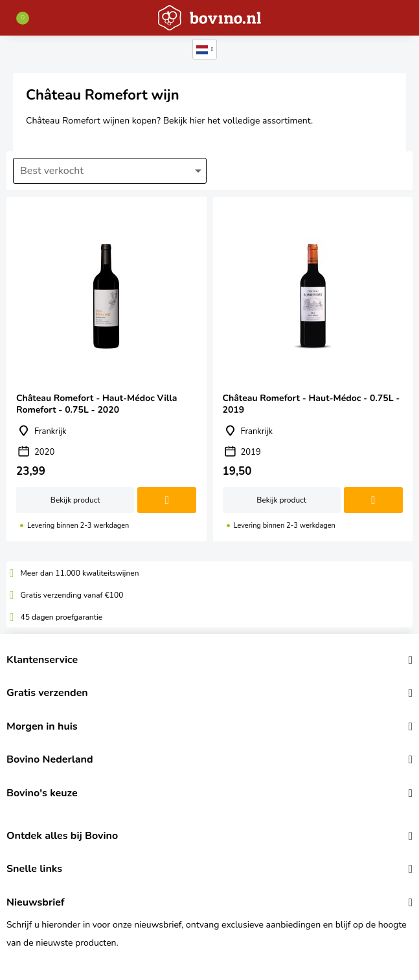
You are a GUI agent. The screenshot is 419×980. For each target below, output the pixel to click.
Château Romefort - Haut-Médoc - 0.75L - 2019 (313, 369)
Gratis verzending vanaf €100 (72, 595)
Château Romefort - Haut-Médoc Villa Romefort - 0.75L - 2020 (107, 369)
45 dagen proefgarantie (62, 617)
